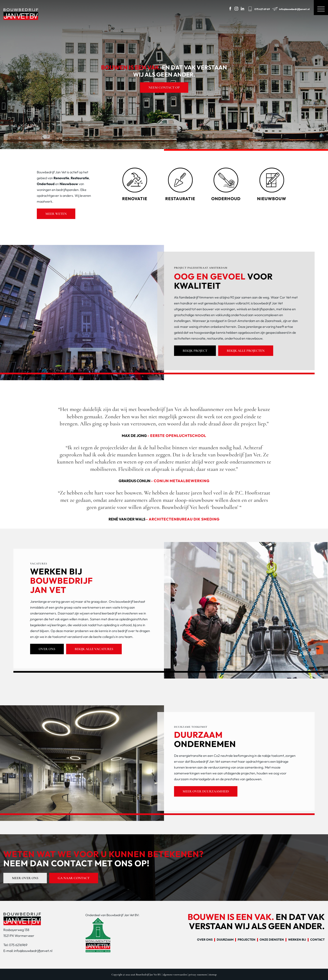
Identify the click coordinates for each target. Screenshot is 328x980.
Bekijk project (195, 351)
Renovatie (61, 178)
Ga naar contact (74, 878)
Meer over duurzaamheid (206, 791)
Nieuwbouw (69, 184)
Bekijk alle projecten (246, 351)
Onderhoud (46, 184)
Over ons (47, 649)
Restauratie (80, 178)
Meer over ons (25, 878)
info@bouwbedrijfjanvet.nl (291, 8)
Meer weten (56, 214)
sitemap (213, 975)
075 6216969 (18, 945)
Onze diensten (272, 940)
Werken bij (297, 940)
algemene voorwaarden (175, 975)
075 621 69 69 (258, 8)
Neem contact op (164, 88)
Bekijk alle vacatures (94, 649)
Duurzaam (225, 940)
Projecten (247, 940)
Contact (317, 940)
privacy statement (198, 975)
